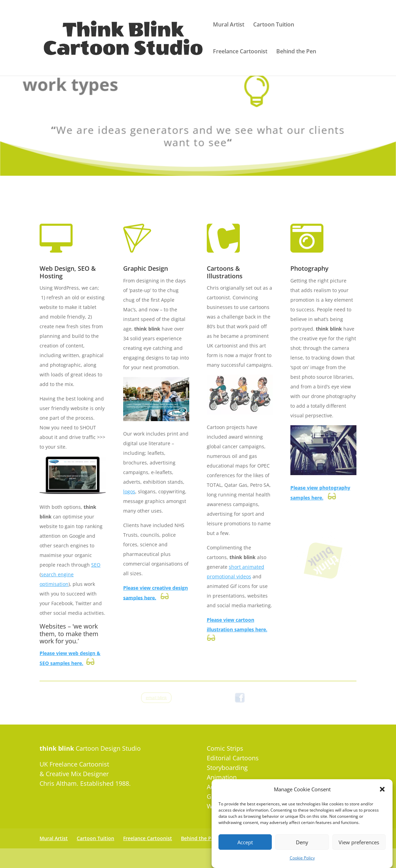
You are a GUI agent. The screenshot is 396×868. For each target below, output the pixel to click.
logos (129, 491)
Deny (302, 853)
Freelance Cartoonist (240, 52)
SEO (96, 565)
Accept (245, 853)
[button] (382, 800)
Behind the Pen (296, 52)
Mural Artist (229, 25)
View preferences (359, 853)
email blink (156, 697)
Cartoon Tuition (274, 25)
